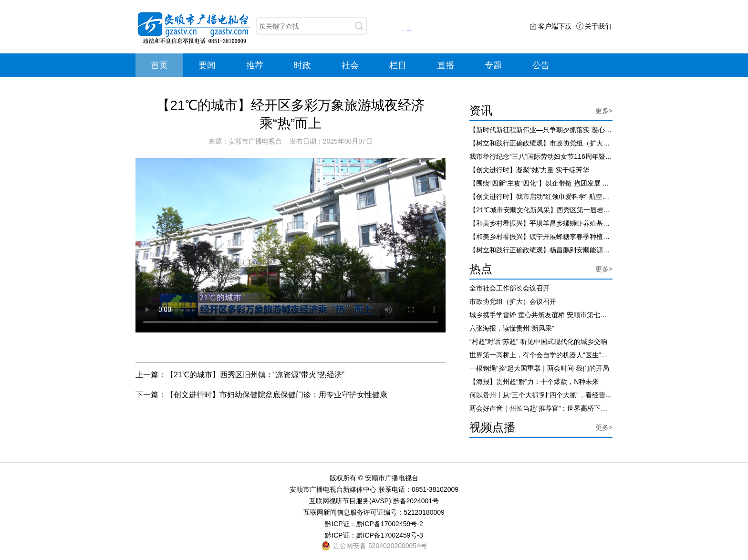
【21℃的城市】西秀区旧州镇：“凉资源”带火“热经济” (255, 375)
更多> (604, 111)
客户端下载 (555, 26)
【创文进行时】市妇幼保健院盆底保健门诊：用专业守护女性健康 (277, 395)
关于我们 (598, 26)
